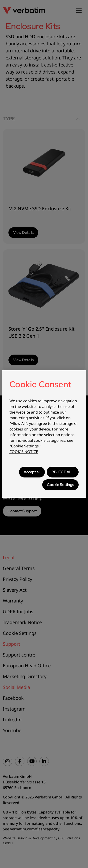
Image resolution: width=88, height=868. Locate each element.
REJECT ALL (63, 472)
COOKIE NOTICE (24, 452)
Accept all (32, 472)
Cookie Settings (60, 485)
